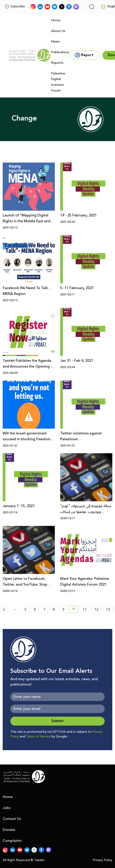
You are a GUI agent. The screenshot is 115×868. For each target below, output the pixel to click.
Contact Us (12, 819)
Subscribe (15, 6)
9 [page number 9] (63, 609)
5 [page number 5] (25, 609)
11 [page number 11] (85, 609)
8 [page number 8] (54, 609)
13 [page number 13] (108, 609)
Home (56, 20)
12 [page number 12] (96, 609)
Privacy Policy (102, 860)
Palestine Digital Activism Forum (58, 82)
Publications (60, 52)
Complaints (12, 841)
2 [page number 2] (4, 609)
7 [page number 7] (44, 609)
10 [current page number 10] (75, 610)
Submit (57, 721)
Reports (57, 63)
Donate (9, 830)
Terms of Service (38, 737)
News (55, 41)
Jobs (7, 808)
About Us (58, 31)
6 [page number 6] (35, 609)
